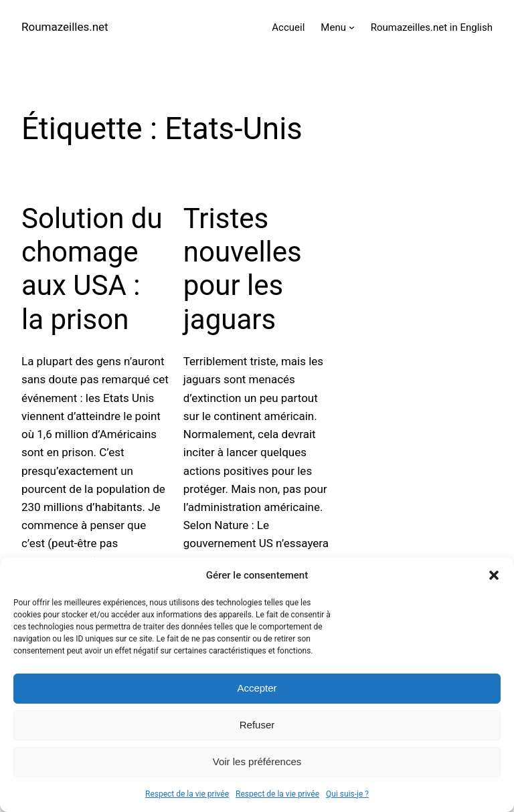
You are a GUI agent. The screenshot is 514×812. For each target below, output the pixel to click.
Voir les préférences (257, 762)
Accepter (257, 688)
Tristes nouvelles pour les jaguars (243, 269)
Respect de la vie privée (187, 794)
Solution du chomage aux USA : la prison (92, 269)
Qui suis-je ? (347, 794)
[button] (494, 575)
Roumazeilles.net (65, 27)
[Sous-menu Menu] (352, 27)
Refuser (257, 725)
